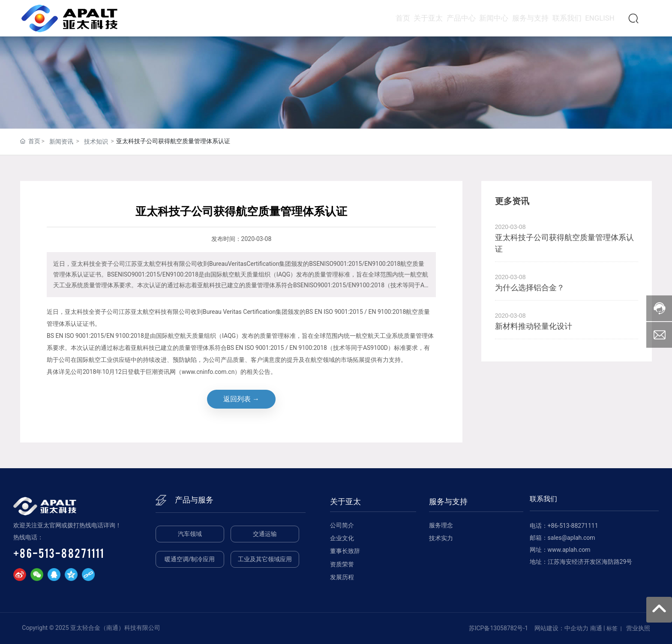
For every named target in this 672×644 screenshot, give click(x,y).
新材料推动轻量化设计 (534, 326)
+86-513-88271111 (59, 553)
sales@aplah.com (571, 538)
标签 (612, 628)
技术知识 (96, 141)
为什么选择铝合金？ (530, 287)
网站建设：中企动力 (561, 628)
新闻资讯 (61, 141)
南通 (596, 628)
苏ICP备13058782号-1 (498, 628)
